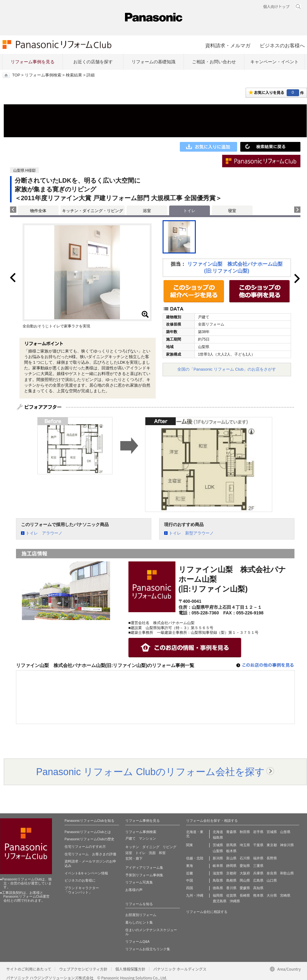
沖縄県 (235, 901)
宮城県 (272, 832)
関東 (190, 845)
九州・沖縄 (195, 895)
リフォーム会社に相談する (207, 912)
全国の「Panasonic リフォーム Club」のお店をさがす (227, 369)
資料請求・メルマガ (228, 45)
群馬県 (231, 845)
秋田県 (245, 832)
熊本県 (258, 895)
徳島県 (218, 888)
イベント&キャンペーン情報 (86, 873)
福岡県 (218, 895)
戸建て (130, 838)
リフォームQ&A (137, 941)
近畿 (190, 873)
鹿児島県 (220, 901)
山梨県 (218, 851)
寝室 (232, 211)
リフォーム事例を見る (33, 62)
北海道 (218, 832)
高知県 (258, 888)
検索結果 (74, 75)
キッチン (132, 847)
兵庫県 (258, 873)
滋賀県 (218, 873)
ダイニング (151, 847)
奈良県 (272, 873)
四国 (190, 888)
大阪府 (245, 873)
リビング (169, 847)
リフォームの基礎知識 (153, 62)
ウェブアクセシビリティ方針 (83, 969)
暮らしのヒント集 (139, 922)
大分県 (272, 895)
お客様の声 (134, 890)
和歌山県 (287, 873)
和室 (162, 853)
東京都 (272, 845)
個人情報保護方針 (130, 969)
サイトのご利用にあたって (29, 969)
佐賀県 (231, 895)
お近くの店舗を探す (93, 62)
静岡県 (231, 866)
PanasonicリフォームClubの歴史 (89, 839)
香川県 (231, 888)
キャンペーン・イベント (274, 62)
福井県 (258, 858)
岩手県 (258, 832)
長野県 (272, 858)
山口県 (272, 880)
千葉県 (258, 845)
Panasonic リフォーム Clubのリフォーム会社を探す (150, 772)
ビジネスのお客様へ (282, 45)
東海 (190, 866)
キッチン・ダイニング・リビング (93, 211)
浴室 (147, 211)
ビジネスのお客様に (80, 880)
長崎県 (245, 895)
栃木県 (231, 851)
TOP (16, 75)
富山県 (231, 858)
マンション (147, 838)
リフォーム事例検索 (43, 75)
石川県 (245, 858)
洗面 (152, 853)
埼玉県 (245, 845)
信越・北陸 (195, 858)
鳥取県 (218, 880)
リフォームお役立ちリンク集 (148, 949)
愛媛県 (245, 888)
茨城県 (218, 845)
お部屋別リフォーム (141, 915)
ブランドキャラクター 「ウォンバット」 (82, 890)
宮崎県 (285, 895)
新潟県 (218, 858)
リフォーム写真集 (139, 882)
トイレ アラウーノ (44, 533)
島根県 (231, 880)
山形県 (285, 832)
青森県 (231, 832)
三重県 (258, 866)
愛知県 (245, 866)
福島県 (218, 837)
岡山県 (245, 880)
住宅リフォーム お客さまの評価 (90, 854)
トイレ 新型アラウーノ (191, 533)
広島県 (258, 880)
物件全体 (38, 211)
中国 (190, 880)
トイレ (140, 853)
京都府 (231, 873)
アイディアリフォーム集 (144, 868)
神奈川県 (287, 845)
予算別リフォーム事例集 (144, 875)
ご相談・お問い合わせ (214, 62)
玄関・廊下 (134, 858)
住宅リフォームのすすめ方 (85, 847)
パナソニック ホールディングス (180, 969)
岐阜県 (218, 866)
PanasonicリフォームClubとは (88, 832)
